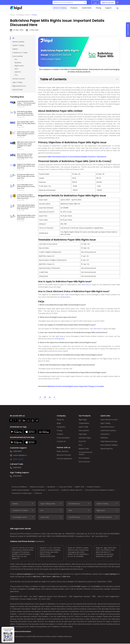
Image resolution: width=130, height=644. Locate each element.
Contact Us (61, 441)
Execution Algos (85, 438)
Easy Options (84, 430)
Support (109, 8)
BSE (54, 577)
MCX (45, 577)
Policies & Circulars (37, 487)
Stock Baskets (84, 458)
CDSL (64, 577)
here (38, 577)
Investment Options (108, 430)
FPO (16, 75)
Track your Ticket (65, 487)
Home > (13, 15)
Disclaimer (51, 487)
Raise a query (18, 459)
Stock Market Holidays (109, 445)
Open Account (128, 30)
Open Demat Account (109, 420)
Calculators (105, 434)
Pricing (98, 8)
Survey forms (53, 490)
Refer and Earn (63, 451)
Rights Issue (19, 66)
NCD (16, 69)
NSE (35, 577)
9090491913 (17, 451)
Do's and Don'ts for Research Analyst (99, 490)
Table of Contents (53, 79)
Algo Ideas (83, 434)
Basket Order (84, 449)
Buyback (18, 63)
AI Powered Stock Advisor (85, 453)
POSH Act (38, 493)
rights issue (60, 88)
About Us (60, 420)
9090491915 (17, 476)
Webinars (104, 438)
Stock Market (18, 56)
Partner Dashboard (64, 459)
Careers (60, 434)
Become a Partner (64, 455)
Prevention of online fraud (22, 493)
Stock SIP (82, 441)
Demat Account (19, 79)
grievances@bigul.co (25, 574)
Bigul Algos (83, 420)
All (13, 38)
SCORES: (78, 586)
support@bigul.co (20, 455)
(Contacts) (40, 541)
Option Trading (18, 45)
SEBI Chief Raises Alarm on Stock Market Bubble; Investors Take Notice (77, 157)
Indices (15, 49)
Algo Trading (17, 82)
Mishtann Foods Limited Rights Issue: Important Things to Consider (76, 386)
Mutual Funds (17, 90)
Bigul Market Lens (19, 86)
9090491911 (17, 468)
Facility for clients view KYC (72, 490)
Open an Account (108, 3)
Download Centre (107, 427)
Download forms (39, 490)
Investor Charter (93, 487)
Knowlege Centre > (24, 15)
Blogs (59, 423)
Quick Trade (83, 427)
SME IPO (18, 72)
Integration (61, 427)
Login (95, 3)
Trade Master (84, 423)
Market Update (18, 42)
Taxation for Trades (20, 53)
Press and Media (63, 438)
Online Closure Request (20, 490)
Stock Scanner (84, 462)
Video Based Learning (109, 441)
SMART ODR (79, 487)
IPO (16, 59)
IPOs (80, 445)
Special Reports (107, 449)
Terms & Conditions (19, 487)
